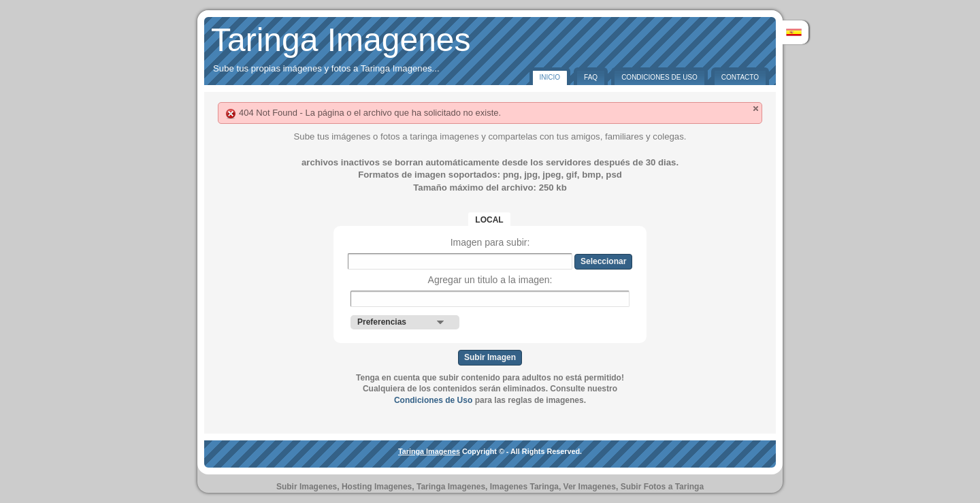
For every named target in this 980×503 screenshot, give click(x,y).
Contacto (740, 77)
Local (489, 220)
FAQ (591, 77)
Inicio (550, 77)
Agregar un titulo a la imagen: (490, 280)
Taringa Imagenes (341, 40)
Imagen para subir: (490, 242)
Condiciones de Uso (659, 77)
